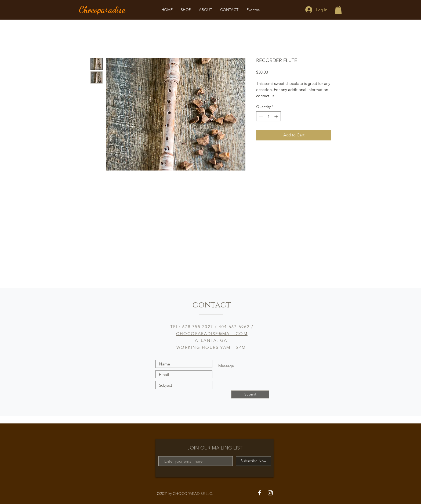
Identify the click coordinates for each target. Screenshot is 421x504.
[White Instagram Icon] (270, 493)
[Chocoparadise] (109, 10)
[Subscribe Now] (253, 461)
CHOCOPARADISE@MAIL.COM (212, 334)
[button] (338, 10)
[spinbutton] (268, 116)
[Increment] (277, 116)
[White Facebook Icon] (260, 493)
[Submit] (250, 394)
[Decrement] (260, 116)
